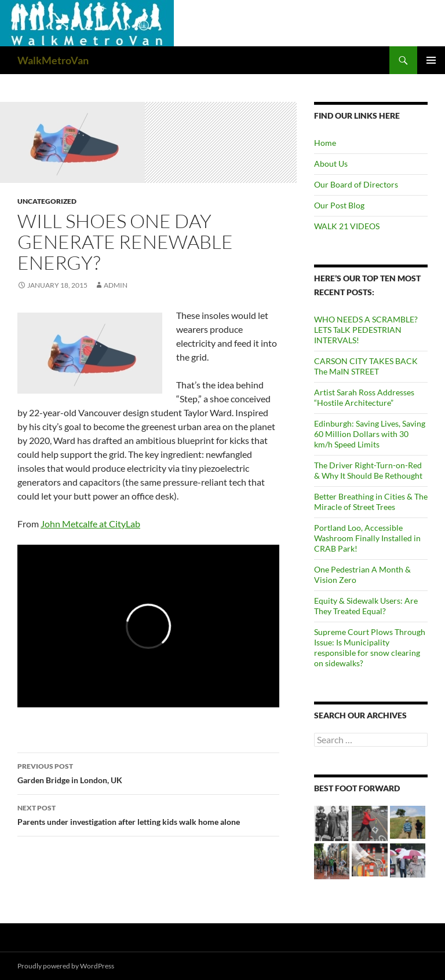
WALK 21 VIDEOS (347, 226)
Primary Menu (431, 60)
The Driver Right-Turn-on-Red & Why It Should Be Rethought (368, 470)
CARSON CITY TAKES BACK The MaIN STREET (366, 366)
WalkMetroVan (53, 60)
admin (116, 285)
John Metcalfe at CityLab (90, 524)
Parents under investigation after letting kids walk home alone (148, 814)
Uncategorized (47, 201)
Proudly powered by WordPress (66, 966)
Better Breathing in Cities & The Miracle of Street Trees (371, 502)
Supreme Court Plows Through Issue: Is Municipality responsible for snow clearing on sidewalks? (370, 647)
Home (325, 143)
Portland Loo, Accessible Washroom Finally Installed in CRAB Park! (367, 538)
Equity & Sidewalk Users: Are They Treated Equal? (366, 606)
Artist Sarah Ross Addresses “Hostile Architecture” (364, 397)
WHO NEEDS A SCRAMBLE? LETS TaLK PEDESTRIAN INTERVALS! (366, 330)
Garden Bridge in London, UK (148, 772)
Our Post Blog (339, 205)
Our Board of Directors (356, 184)
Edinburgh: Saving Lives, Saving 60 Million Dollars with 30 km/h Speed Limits (370, 434)
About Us (331, 164)
